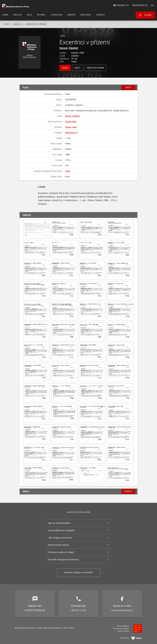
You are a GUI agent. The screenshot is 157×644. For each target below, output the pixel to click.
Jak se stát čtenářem (59, 523)
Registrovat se (140, 5)
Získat (65, 68)
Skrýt (128, 88)
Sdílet (77, 68)
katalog (18, 24)
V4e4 (68, 171)
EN (152, 5)
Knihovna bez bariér (59, 545)
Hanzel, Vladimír (69, 48)
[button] (30, 53)
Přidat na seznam (95, 68)
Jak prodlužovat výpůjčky (61, 530)
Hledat (145, 15)
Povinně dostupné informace (63, 560)
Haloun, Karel (71, 127)
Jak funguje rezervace (60, 538)
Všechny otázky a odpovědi (79, 573)
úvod (7, 24)
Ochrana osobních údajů (61, 552)
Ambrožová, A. (72, 133)
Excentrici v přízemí (36, 24)
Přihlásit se (121, 5)
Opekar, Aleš (71, 122)
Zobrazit (128, 491)
